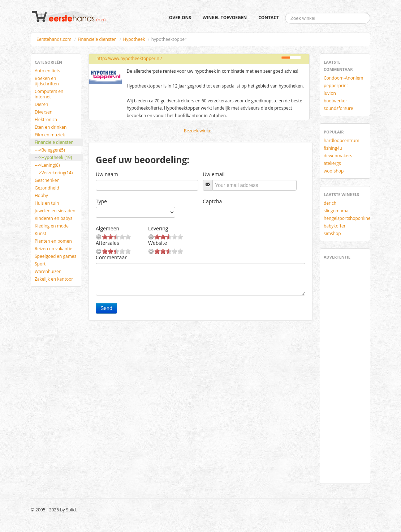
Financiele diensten (97, 39)
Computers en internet (49, 94)
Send (106, 308)
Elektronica (46, 120)
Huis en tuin (47, 203)
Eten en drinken (51, 127)
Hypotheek (134, 39)
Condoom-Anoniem (343, 78)
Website (158, 243)
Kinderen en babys (53, 218)
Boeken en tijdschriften (47, 81)
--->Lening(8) (47, 165)
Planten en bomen (53, 241)
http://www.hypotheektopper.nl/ (129, 58)
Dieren (41, 104)
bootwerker (335, 101)
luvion (330, 93)
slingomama (336, 211)
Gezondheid (47, 188)
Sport (40, 264)
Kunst (40, 233)
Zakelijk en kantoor (54, 279)
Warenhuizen (48, 271)
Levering (158, 228)
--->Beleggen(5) (50, 150)
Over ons (180, 18)
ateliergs (332, 163)
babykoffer (335, 226)
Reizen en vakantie (53, 249)
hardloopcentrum (342, 141)
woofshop (334, 171)
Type (101, 201)
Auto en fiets (48, 71)
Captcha (212, 201)
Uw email (214, 174)
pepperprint (336, 86)
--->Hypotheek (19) (53, 158)
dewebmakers (338, 156)
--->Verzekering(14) (54, 173)
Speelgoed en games (55, 256)
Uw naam (107, 174)
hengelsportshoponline (347, 218)
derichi (331, 203)
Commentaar (111, 257)
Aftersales (107, 243)
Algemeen (107, 228)
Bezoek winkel (198, 131)
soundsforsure (339, 108)
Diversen (44, 112)
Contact (269, 18)
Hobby (41, 195)
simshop (332, 233)
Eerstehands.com (54, 39)
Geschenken (47, 180)
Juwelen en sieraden (55, 211)
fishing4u (333, 148)
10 (128, 237)
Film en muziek (50, 135)
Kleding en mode (52, 226)
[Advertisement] (345, 370)
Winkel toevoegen (225, 18)
